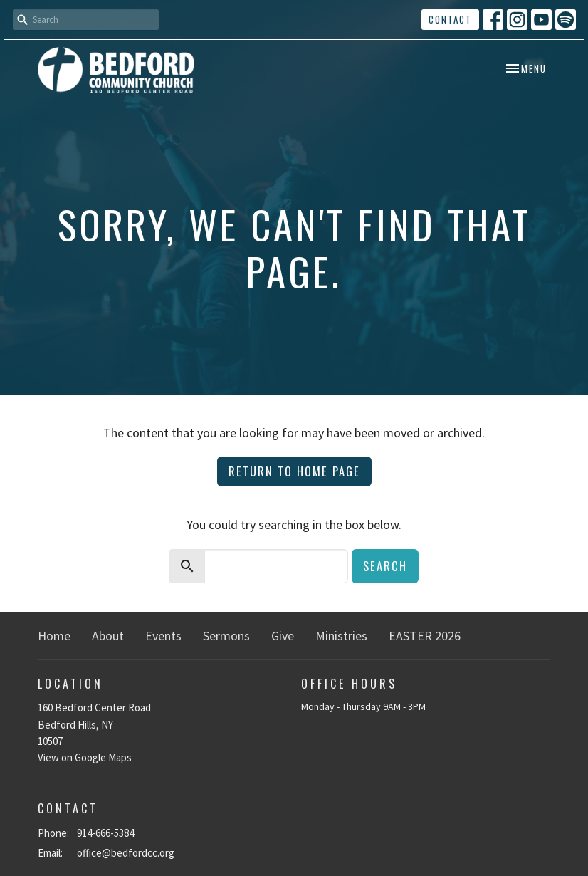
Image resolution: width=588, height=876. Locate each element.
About (108, 636)
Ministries (341, 636)
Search (385, 566)
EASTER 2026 (425, 636)
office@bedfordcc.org (126, 853)
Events (163, 636)
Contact (450, 19)
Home (54, 636)
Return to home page (294, 471)
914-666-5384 (105, 833)
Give (283, 636)
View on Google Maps (85, 757)
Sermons (226, 636)
